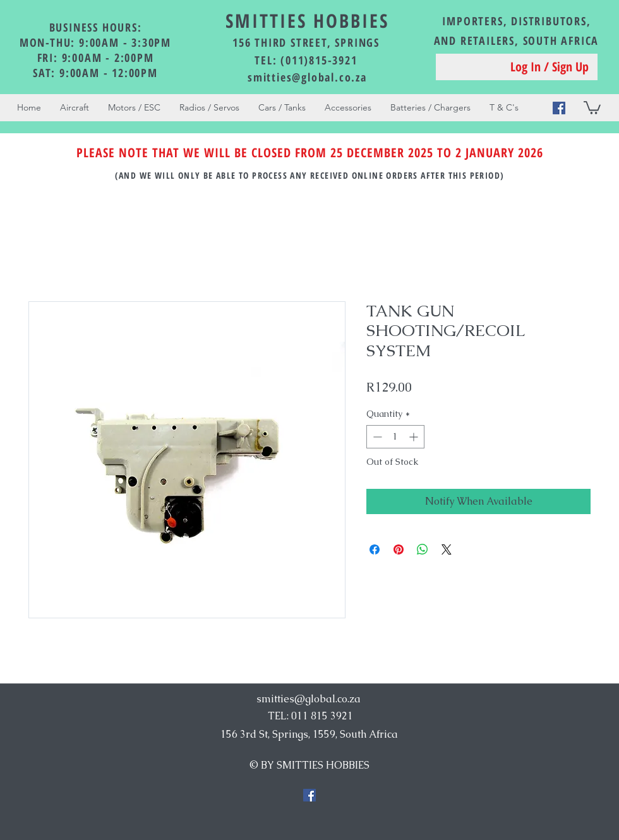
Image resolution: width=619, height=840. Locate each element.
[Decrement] (376, 437)
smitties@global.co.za (307, 77)
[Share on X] (447, 549)
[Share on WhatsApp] (423, 549)
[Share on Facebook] (375, 549)
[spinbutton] (395, 437)
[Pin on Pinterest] (399, 549)
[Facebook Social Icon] (559, 108)
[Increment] (415, 437)
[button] (592, 107)
